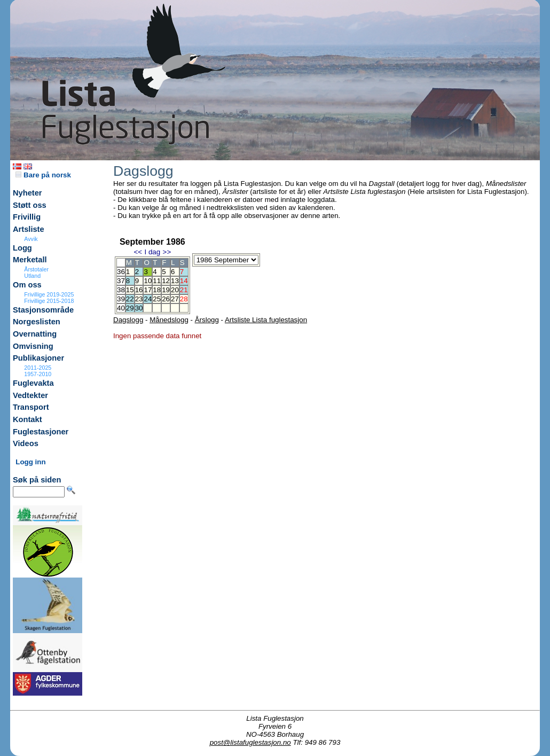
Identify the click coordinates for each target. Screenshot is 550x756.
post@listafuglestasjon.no (250, 742)
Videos (26, 443)
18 (157, 290)
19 (166, 290)
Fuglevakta (33, 383)
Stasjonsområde (43, 310)
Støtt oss (30, 205)
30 (139, 308)
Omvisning (33, 346)
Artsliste (29, 229)
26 (166, 299)
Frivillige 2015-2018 (49, 301)
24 (148, 299)
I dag (152, 252)
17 (148, 290)
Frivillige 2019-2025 (49, 294)
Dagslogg (128, 320)
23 (139, 299)
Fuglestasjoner (41, 432)
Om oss (27, 285)
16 (139, 290)
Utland (32, 276)
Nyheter (27, 193)
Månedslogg (169, 320)
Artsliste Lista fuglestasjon (266, 320)
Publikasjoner (38, 358)
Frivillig (27, 217)
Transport (31, 407)
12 (166, 281)
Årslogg (207, 320)
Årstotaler (36, 269)
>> (167, 252)
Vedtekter (30, 395)
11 (157, 281)
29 (130, 308)
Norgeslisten (37, 322)
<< (138, 252)
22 (130, 299)
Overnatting (35, 334)
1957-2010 (38, 374)
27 (175, 299)
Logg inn (30, 462)
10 (148, 281)
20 (175, 290)
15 (130, 290)
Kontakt (27, 419)
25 (157, 299)
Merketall (30, 260)
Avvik (31, 239)
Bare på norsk (43, 175)
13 (175, 281)
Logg (22, 248)
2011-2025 (38, 368)
